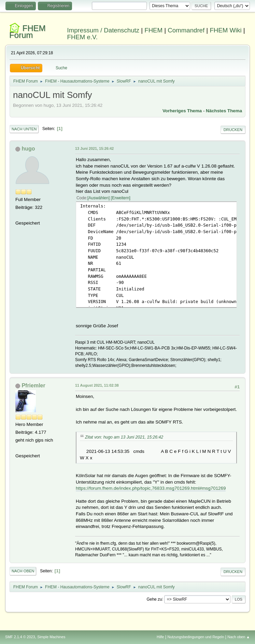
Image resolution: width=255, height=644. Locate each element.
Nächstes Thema (224, 111)
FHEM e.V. (83, 37)
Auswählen (98, 198)
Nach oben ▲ (239, 637)
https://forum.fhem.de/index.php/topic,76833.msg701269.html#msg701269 (151, 488)
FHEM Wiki (225, 30)
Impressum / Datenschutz (103, 30)
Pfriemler (33, 385)
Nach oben (23, 571)
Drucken (233, 130)
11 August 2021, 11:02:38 (97, 385)
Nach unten (24, 129)
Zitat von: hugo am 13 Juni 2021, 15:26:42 (124, 437)
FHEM (153, 30)
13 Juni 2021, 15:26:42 (94, 148)
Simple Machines (51, 637)
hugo (28, 149)
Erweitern (121, 198)
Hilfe (160, 637)
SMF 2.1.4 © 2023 (20, 637)
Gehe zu (154, 599)
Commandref (186, 30)
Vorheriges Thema (182, 111)
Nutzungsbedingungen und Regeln (196, 637)
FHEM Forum (27, 32)
